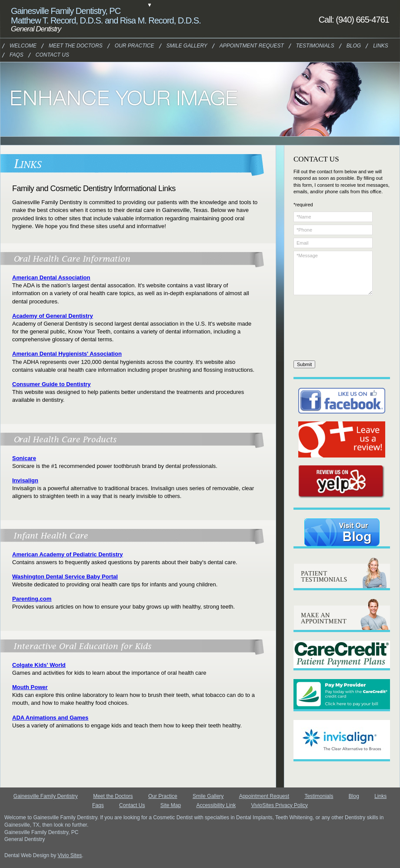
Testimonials (311, 46)
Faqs (17, 55)
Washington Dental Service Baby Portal (65, 577)
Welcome (22, 46)
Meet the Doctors (67, 46)
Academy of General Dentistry (53, 316)
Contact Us (49, 55)
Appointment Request (241, 46)
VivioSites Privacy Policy (279, 805)
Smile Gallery (208, 796)
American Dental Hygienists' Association (67, 354)
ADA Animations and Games (50, 718)
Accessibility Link (216, 805)
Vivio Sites (70, 855)
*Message (333, 273)
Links (381, 46)
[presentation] (329, 329)
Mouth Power (30, 687)
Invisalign (25, 480)
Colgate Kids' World (39, 665)
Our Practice (163, 796)
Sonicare (24, 458)
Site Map (171, 805)
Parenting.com (32, 599)
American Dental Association (51, 278)
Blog (354, 46)
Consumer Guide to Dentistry (52, 384)
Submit (304, 364)
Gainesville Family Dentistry (46, 796)
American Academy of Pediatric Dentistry (68, 554)
